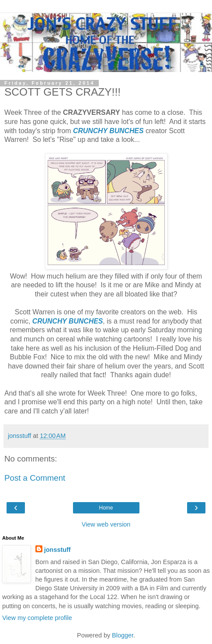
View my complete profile (37, 618)
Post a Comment (35, 478)
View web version (106, 524)
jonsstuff (57, 550)
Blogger (123, 635)
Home (106, 508)
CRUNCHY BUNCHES (108, 131)
